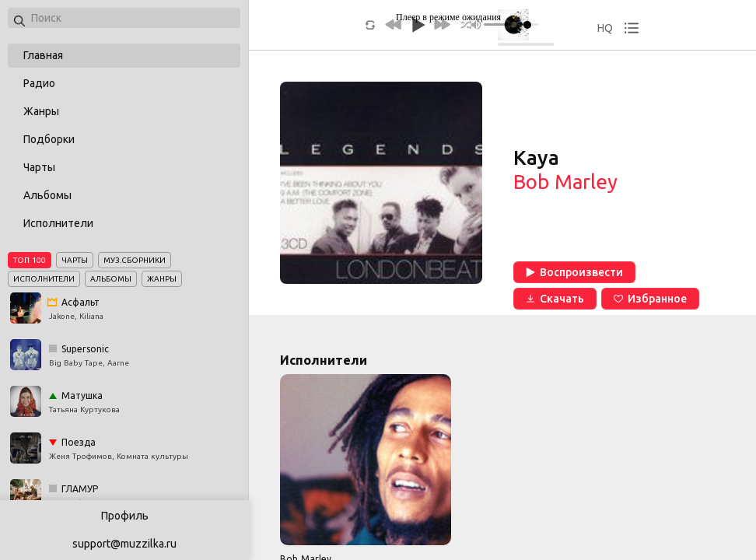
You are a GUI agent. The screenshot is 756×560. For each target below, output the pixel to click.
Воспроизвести (574, 272)
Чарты (39, 167)
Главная (43, 55)
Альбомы (47, 195)
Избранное (650, 299)
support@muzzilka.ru (124, 544)
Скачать (555, 299)
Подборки (49, 139)
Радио (39, 83)
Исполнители (58, 223)
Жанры (41, 111)
